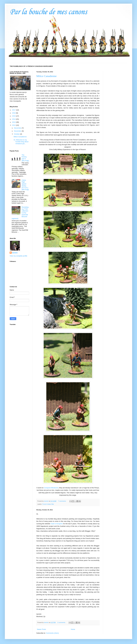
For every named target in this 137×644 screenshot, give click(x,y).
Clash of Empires (57, 524)
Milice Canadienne (46, 76)
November (18, 131)
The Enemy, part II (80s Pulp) (25, 158)
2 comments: (62, 622)
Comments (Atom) (52, 633)
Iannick (15, 253)
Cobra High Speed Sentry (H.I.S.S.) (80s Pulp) (25, 185)
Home (73, 629)
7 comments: (62, 501)
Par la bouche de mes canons (48, 12)
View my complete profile (18, 256)
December (18, 128)
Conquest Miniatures (51, 488)
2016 (14, 113)
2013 (14, 122)
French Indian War (48, 504)
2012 (14, 125)
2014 (14, 119)
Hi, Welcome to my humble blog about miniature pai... (21, 142)
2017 (14, 110)
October (17, 134)
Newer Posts (41, 629)
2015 (14, 116)
